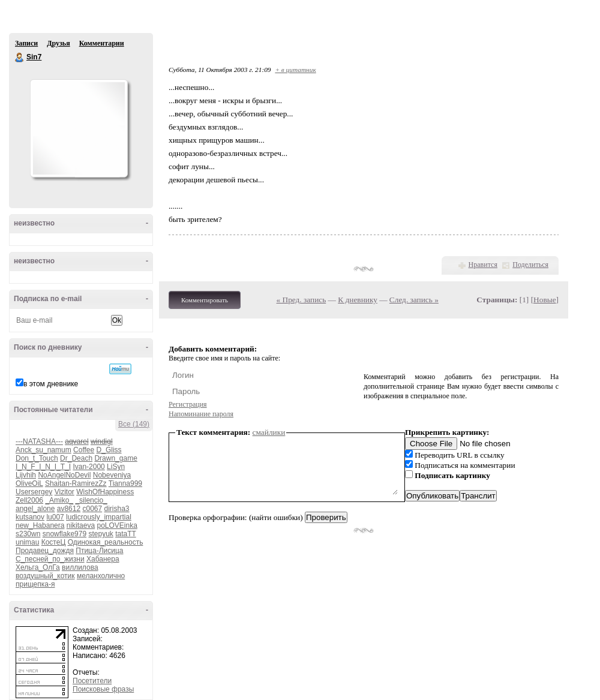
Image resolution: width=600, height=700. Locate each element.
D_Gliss (109, 450)
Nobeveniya (112, 475)
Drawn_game (115, 458)
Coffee (84, 450)
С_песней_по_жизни (50, 559)
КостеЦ (54, 542)
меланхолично (101, 576)
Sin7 (20, 58)
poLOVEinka (117, 525)
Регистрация (188, 404)
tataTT (125, 534)
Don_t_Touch (37, 458)
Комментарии (102, 43)
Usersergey (34, 492)
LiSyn (116, 467)
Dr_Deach (76, 458)
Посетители (92, 681)
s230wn (28, 534)
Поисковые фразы (103, 689)
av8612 (69, 509)
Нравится (483, 265)
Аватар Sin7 (79, 128)
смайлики (269, 432)
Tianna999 (125, 483)
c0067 (92, 509)
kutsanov (30, 517)
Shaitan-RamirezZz (76, 483)
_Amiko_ (59, 500)
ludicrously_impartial (99, 517)
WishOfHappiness (105, 492)
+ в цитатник (295, 70)
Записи (26, 43)
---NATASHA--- (39, 441)
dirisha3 (117, 509)
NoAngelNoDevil (64, 475)
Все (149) (134, 424)
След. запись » (414, 300)
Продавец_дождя (45, 551)
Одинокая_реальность (106, 542)
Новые (544, 300)
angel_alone (35, 509)
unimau (27, 542)
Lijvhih (26, 475)
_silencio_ (91, 500)
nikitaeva (81, 525)
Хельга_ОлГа (38, 567)
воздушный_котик (45, 576)
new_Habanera (40, 525)
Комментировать (205, 300)
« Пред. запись (301, 300)
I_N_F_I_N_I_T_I (43, 467)
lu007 (55, 517)
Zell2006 (29, 500)
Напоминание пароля (201, 414)
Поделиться (530, 265)
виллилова (80, 567)
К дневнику (358, 300)
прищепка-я (35, 584)
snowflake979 (64, 534)
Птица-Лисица (99, 551)
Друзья (58, 43)
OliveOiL (29, 483)
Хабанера (103, 559)
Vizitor (64, 492)
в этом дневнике (51, 384)
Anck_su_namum (43, 450)
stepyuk (100, 534)
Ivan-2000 (88, 467)
